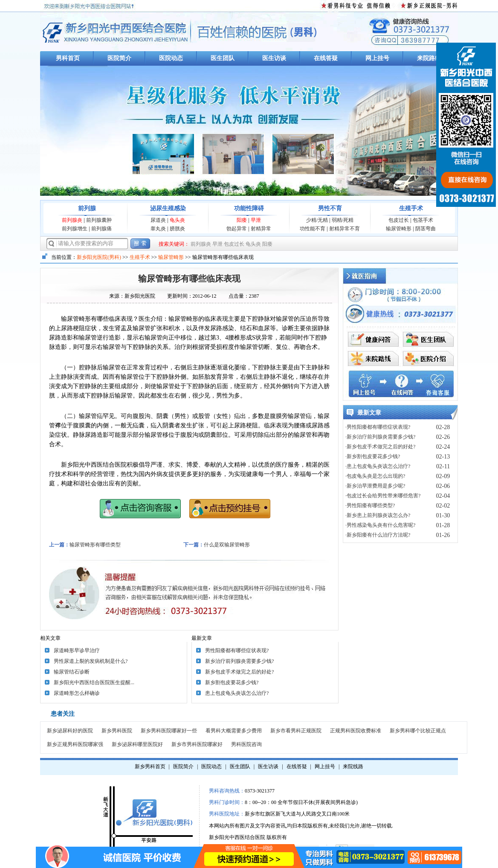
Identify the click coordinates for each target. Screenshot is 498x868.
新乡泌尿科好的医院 (70, 731)
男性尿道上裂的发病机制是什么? (91, 661)
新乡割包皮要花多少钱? (232, 682)
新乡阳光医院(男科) (99, 257)
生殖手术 (411, 208)
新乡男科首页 (150, 766)
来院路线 (429, 58)
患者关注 (63, 714)
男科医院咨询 (246, 744)
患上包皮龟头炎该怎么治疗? (237, 693)
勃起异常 (237, 229)
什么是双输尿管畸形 (227, 545)
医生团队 (223, 58)
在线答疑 (326, 58)
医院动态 (171, 58)
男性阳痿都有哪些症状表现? (237, 650)
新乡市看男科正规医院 (296, 731)
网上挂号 (377, 58)
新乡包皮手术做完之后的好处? (239, 672)
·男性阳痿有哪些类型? (370, 505)
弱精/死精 (343, 220)
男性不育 (330, 208)
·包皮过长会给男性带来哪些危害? (383, 496)
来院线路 (353, 766)
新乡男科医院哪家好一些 (169, 731)
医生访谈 (274, 58)
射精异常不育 (345, 229)
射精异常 (261, 229)
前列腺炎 (72, 220)
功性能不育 (313, 229)
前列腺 (87, 208)
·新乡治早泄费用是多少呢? (375, 486)
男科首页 (68, 58)
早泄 (256, 220)
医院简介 (119, 58)
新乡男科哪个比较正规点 (418, 731)
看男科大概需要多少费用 (234, 731)
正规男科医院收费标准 (356, 731)
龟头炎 (177, 220)
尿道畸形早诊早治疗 (77, 650)
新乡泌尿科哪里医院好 (137, 744)
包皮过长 (399, 220)
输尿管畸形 (399, 229)
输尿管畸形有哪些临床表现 (189, 279)
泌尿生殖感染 (168, 208)
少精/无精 (317, 220)
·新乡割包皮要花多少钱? (373, 456)
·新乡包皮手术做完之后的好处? (380, 447)
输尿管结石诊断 (72, 672)
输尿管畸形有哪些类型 (95, 545)
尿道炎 (158, 220)
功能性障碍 (249, 208)
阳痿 (242, 220)
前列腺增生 (75, 229)
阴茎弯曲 (426, 229)
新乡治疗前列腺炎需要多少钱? (239, 661)
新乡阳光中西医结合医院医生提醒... (94, 682)
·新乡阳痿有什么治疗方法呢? (378, 535)
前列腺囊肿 (99, 220)
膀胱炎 (177, 229)
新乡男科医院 (117, 731)
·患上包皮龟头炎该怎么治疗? (378, 466)
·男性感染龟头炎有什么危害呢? (380, 525)
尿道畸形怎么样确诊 (77, 693)
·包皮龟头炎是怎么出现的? (375, 476)
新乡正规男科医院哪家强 (75, 744)
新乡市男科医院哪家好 (197, 744)
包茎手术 (423, 220)
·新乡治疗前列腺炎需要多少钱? (380, 437)
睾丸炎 (158, 229)
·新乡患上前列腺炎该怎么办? (378, 515)
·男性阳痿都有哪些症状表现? (378, 427)
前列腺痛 (101, 229)
